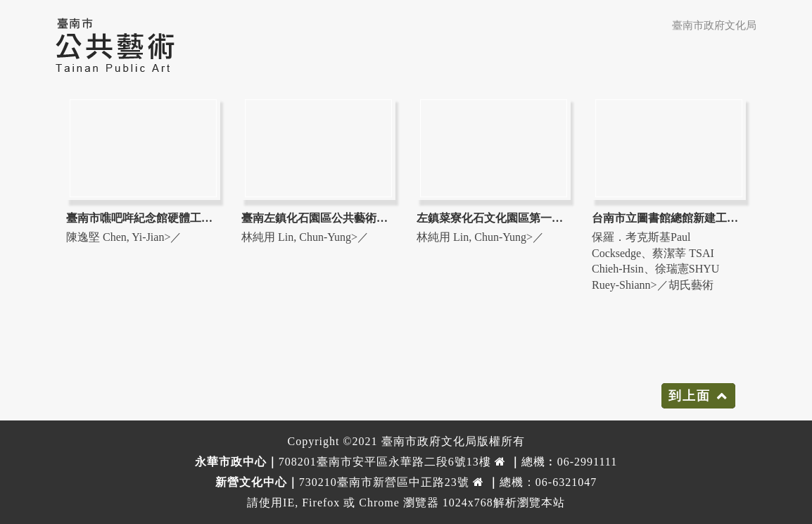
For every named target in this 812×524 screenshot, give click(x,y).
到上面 (690, 396)
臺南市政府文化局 (714, 25)
